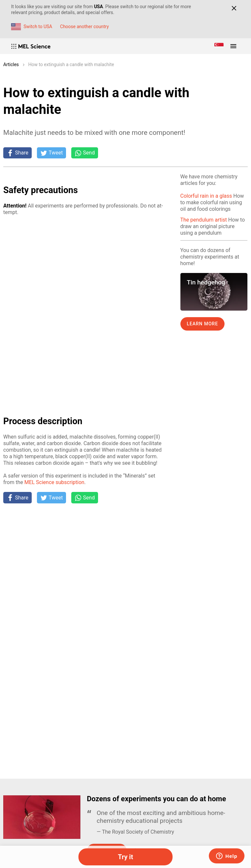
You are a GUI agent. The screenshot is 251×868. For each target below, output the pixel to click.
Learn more (203, 324)
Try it (125, 857)
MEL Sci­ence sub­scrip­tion (54, 482)
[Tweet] (51, 153)
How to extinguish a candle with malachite (71, 64)
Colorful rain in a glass (206, 196)
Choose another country (84, 27)
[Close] (234, 8)
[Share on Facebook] (17, 153)
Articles (11, 64)
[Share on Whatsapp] (85, 153)
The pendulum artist (204, 220)
